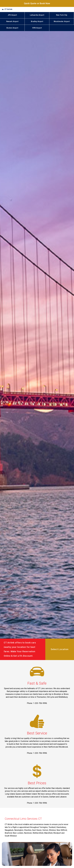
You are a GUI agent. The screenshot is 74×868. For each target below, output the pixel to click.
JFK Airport (12, 15)
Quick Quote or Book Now (37, 3)
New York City (62, 15)
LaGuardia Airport (37, 15)
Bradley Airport (37, 21)
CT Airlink (8, 9)
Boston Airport (12, 28)
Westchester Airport (62, 21)
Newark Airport (12, 21)
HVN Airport (37, 28)
